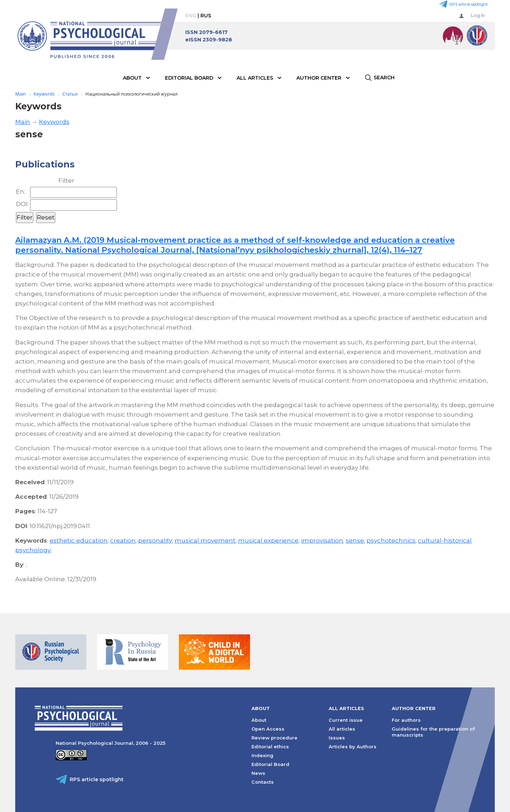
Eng (191, 16)
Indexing (262, 755)
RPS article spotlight (469, 4)
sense (355, 541)
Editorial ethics (270, 747)
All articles (342, 729)
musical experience (268, 541)
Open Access (268, 729)
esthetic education (79, 541)
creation (123, 541)
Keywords (54, 122)
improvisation (322, 541)
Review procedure (274, 738)
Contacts (263, 782)
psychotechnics (391, 541)
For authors (406, 720)
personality (155, 541)
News (258, 773)
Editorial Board (189, 78)
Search (384, 78)
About (132, 78)
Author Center (319, 78)
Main (23, 122)
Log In (478, 15)
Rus (206, 16)
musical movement (205, 541)
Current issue (346, 720)
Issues (337, 738)
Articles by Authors (353, 747)
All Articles (255, 78)
